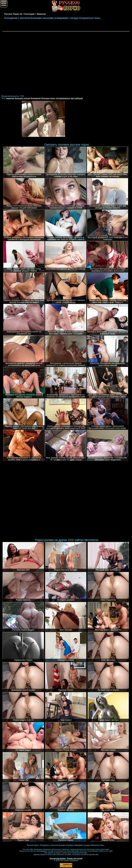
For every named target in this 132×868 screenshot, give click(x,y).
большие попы (48, 98)
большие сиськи (22, 98)
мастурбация (77, 98)
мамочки (10, 98)
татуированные (63, 98)
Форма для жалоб (75, 858)
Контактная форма (58, 858)
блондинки (36, 98)
